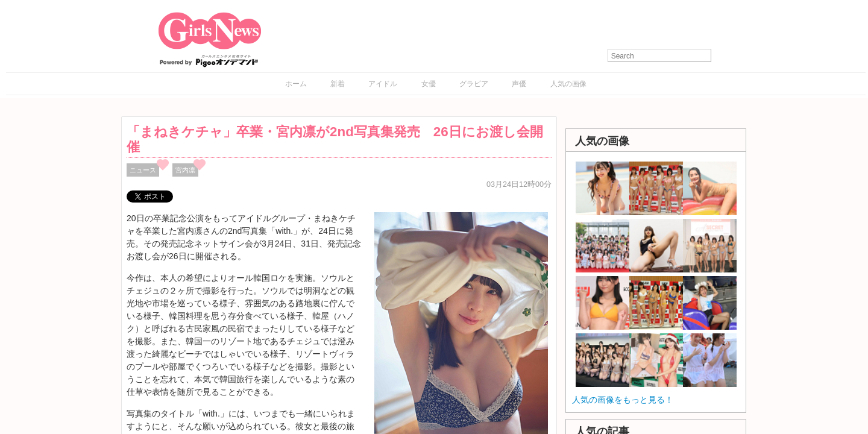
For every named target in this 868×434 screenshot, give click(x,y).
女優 (429, 84)
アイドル (383, 84)
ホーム (296, 84)
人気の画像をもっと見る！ (623, 400)
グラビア (474, 84)
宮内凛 (185, 170)
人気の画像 (568, 84)
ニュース (143, 170)
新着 (338, 84)
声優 (519, 84)
